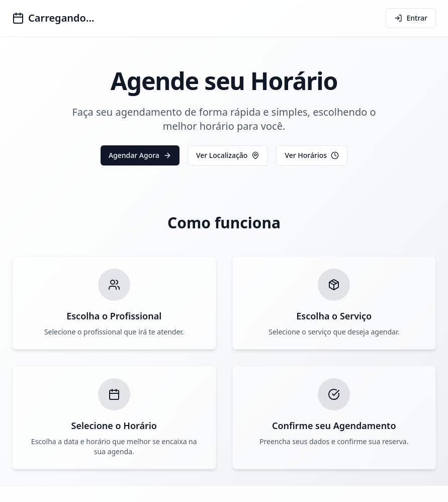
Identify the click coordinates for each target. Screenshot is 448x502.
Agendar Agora (140, 155)
